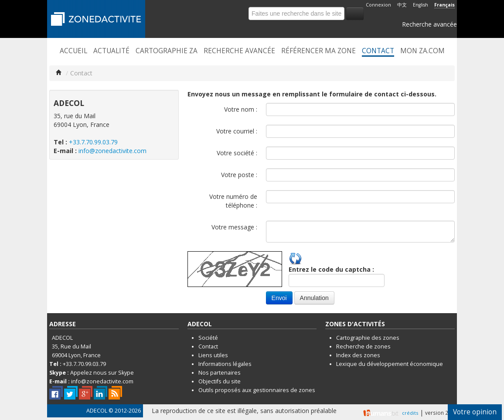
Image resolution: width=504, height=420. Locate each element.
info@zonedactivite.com (112, 151)
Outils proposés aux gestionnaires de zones (257, 390)
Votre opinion (475, 412)
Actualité (111, 51)
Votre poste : (239, 175)
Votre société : (237, 153)
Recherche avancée (429, 24)
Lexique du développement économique (390, 364)
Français (444, 5)
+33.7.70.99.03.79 (93, 142)
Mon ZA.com (422, 51)
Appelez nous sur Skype (102, 373)
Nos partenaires (220, 373)
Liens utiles (213, 355)
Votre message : (234, 227)
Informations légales (225, 364)
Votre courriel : (237, 131)
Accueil (73, 51)
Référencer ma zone (318, 51)
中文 (402, 5)
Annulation (314, 298)
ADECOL (97, 411)
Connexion (378, 5)
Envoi (279, 298)
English (421, 5)
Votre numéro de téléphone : (233, 201)
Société (208, 338)
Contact (378, 51)
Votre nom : (241, 109)
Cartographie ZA (167, 51)
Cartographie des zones (368, 338)
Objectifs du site (220, 381)
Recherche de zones (363, 347)
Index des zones (358, 355)
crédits (410, 413)
